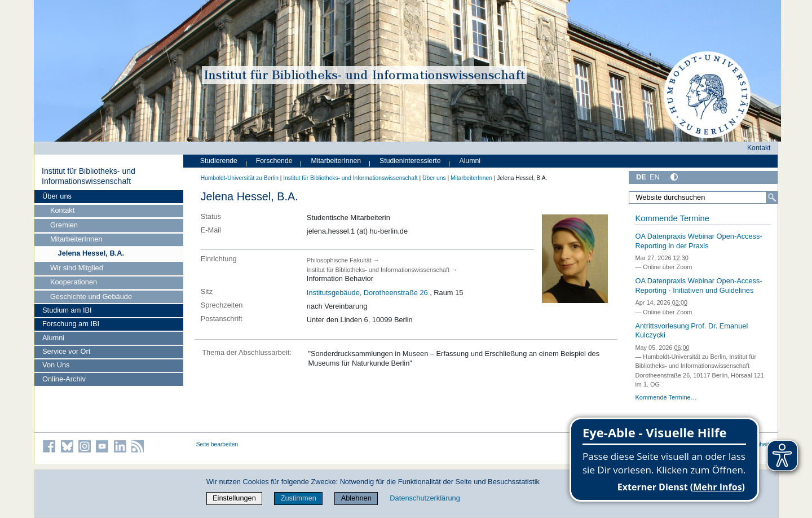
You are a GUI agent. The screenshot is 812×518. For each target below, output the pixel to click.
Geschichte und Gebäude (91, 297)
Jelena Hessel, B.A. (91, 253)
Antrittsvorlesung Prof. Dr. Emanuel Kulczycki (691, 331)
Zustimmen (299, 498)
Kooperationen (74, 282)
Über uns (57, 196)
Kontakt (62, 210)
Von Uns (56, 365)
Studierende (219, 161)
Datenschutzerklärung (425, 498)
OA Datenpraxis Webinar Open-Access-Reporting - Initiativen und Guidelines (698, 286)
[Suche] (772, 197)
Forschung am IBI (71, 324)
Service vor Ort (66, 351)
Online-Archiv (64, 379)
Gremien (64, 225)
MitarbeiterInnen (76, 239)
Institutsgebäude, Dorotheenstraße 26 (367, 293)
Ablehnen (356, 498)
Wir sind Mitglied (77, 268)
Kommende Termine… (666, 397)
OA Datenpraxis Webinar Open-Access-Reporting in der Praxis (698, 241)
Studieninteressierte (410, 161)
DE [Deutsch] (641, 177)
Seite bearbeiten (217, 444)
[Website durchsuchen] (703, 197)
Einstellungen (234, 498)
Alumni (53, 338)
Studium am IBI (67, 310)
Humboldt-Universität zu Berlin (240, 178)
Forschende (274, 161)
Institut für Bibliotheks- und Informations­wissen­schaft (89, 176)
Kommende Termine (672, 218)
